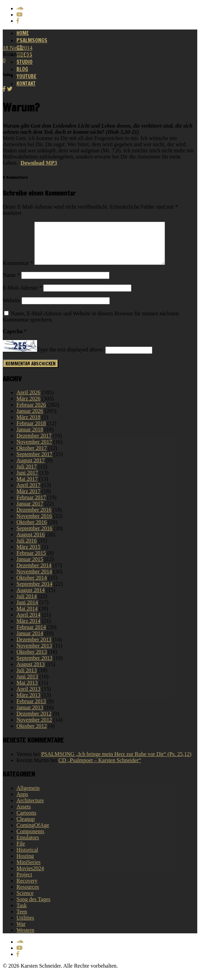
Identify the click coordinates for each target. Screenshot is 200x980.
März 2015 (28, 555)
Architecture (30, 809)
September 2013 (34, 666)
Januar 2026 (30, 419)
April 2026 (28, 401)
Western (25, 938)
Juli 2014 (27, 604)
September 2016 (34, 536)
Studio (25, 62)
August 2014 (31, 598)
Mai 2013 (27, 691)
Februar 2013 (31, 709)
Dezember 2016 (34, 518)
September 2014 (34, 592)
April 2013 (28, 697)
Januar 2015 (30, 567)
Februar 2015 (31, 561)
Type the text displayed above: (70, 358)
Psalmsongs (32, 40)
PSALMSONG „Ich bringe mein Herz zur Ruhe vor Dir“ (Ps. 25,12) (116, 762)
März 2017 (28, 499)
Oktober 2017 (32, 456)
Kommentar (18, 271)
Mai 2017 (27, 487)
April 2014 (28, 623)
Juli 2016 (27, 549)
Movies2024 (30, 877)
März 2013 (28, 703)
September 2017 (34, 462)
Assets (24, 815)
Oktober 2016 (32, 530)
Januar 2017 (30, 512)
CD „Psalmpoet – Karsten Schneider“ (100, 768)
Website (11, 309)
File (21, 852)
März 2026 (28, 407)
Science (25, 901)
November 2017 (34, 450)
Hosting (25, 864)
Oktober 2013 (32, 660)
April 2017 (28, 493)
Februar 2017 (31, 506)
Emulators (28, 846)
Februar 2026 (31, 413)
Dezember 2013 (34, 648)
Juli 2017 (27, 475)
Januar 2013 (30, 716)
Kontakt (26, 84)
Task (22, 914)
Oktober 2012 (32, 734)
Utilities (25, 926)
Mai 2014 (27, 617)
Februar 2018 (31, 431)
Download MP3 (39, 163)
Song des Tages (33, 907)
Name (11, 283)
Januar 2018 (30, 438)
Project (24, 883)
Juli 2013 (27, 679)
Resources (28, 895)
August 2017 (31, 469)
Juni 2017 (27, 481)
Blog (22, 69)
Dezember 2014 (34, 574)
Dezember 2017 (34, 444)
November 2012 (34, 728)
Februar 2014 (31, 635)
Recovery (27, 889)
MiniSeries (28, 870)
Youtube (26, 76)
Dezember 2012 (34, 722)
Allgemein (28, 796)
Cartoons (26, 821)
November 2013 (34, 654)
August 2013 (31, 672)
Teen (22, 920)
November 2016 (34, 524)
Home (23, 33)
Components (30, 839)
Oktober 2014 (32, 586)
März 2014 (28, 629)
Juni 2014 (27, 611)
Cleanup (26, 827)
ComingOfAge (33, 833)
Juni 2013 (27, 685)
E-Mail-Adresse (22, 296)
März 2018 (28, 425)
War (21, 932)
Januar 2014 (30, 641)
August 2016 (31, 543)
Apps (22, 802)
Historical (27, 858)
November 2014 (34, 580)
